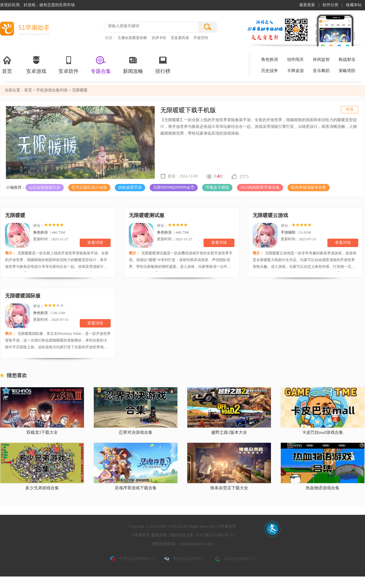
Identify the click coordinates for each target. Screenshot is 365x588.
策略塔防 (347, 71)
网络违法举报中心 (184, 559)
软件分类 (330, 5)
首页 (7, 65)
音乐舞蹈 (321, 71)
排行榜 (163, 65)
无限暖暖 (15, 215)
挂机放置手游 (130, 187)
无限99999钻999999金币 (174, 187)
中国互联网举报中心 (132, 559)
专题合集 (101, 65)
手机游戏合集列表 (53, 90)
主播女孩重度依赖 (132, 38)
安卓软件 (69, 65)
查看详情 (95, 243)
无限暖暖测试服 (147, 215)
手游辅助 (288, 232)
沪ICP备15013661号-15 (215, 535)
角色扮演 (270, 59)
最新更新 (307, 5)
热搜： (110, 38)
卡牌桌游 (295, 71)
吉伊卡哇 (159, 38)
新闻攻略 (133, 65)
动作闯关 (295, 59)
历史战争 (270, 71)
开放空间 (201, 38)
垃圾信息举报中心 (235, 559)
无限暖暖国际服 (23, 296)
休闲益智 (321, 59)
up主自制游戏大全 (45, 187)
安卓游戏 (36, 65)
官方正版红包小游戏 (89, 187)
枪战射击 (347, 59)
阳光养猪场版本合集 (309, 187)
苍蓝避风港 (180, 38)
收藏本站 (354, 5)
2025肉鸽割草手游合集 (260, 187)
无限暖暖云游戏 (270, 215)
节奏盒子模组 (217, 187)
